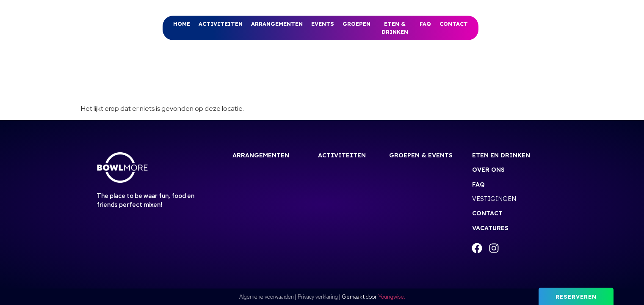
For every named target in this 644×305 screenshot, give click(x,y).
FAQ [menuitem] (425, 24)
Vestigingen (494, 199)
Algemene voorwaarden (267, 297)
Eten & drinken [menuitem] (395, 28)
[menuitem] (221, 24)
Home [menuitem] (182, 24)
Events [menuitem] (323, 24)
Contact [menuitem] (454, 24)
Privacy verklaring (318, 297)
